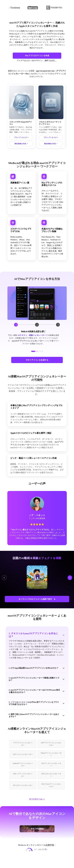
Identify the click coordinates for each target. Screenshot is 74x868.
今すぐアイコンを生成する (37, 360)
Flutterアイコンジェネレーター (51, 754)
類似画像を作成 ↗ (21, 144)
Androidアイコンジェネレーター (23, 765)
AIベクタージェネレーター (23, 785)
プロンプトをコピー (21, 137)
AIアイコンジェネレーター (23, 754)
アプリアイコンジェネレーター (23, 744)
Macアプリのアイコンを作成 (37, 56)
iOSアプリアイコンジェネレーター (51, 744)
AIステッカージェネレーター (51, 765)
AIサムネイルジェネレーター (51, 775)
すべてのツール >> (37, 799)
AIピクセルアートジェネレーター (51, 785)
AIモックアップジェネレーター (23, 775)
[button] (35, 351)
